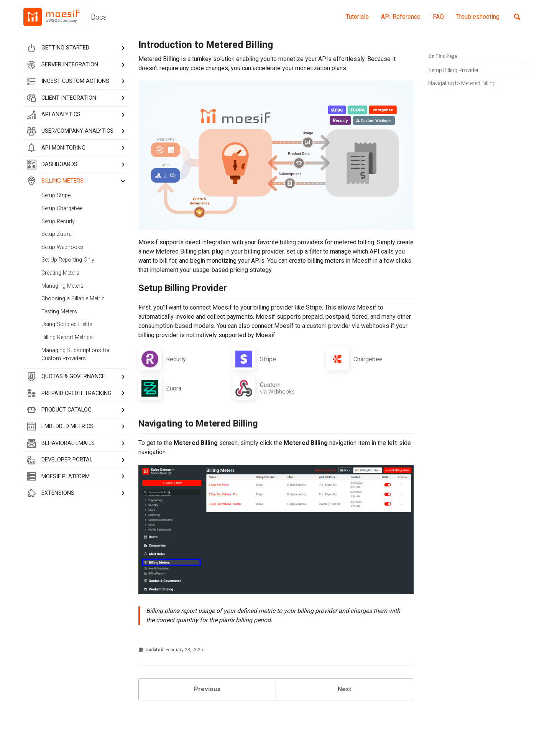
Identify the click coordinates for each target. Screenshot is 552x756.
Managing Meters (62, 286)
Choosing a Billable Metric (73, 299)
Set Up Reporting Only (68, 260)
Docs (99, 17)
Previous (207, 689)
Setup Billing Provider (453, 70)
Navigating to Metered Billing (462, 83)
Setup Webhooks (62, 247)
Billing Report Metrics (67, 337)
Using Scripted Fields (67, 324)
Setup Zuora (57, 234)
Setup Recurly (58, 222)
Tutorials (357, 17)
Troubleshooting (478, 17)
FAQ (438, 17)
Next (344, 689)
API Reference (401, 17)
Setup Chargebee (62, 208)
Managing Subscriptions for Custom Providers (76, 355)
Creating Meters (60, 273)
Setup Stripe (56, 195)
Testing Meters (59, 312)
